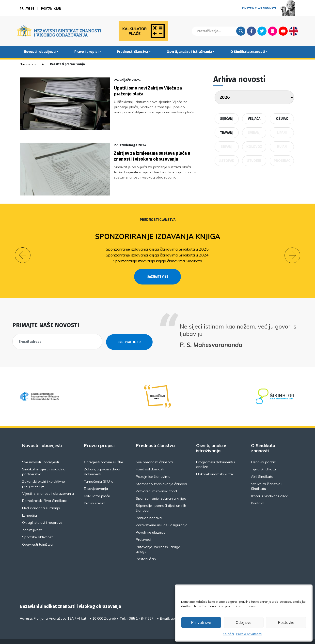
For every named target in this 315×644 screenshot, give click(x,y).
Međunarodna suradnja (41, 499)
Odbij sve (244, 622)
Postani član (51, 9)
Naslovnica (28, 64)
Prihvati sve (201, 622)
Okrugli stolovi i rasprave (42, 514)
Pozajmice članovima (153, 468)
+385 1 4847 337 (140, 609)
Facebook (251, 31)
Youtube (283, 31)
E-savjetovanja (96, 480)
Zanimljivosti (32, 521)
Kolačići (228, 634)
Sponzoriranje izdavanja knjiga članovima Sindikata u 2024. (158, 246)
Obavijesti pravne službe (103, 453)
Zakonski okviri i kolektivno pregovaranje (44, 475)
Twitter (262, 31)
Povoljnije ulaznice (151, 523)
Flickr (273, 31)
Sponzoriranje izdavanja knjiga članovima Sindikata (157, 252)
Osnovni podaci (264, 453)
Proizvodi (143, 531)
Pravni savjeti (95, 494)
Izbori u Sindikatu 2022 (269, 487)
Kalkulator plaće (97, 487)
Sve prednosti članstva (154, 453)
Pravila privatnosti (249, 634)
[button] (23, 246)
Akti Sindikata (262, 468)
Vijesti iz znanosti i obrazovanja (48, 484)
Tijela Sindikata (263, 460)
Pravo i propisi (86, 52)
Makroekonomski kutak (215, 465)
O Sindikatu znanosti (248, 52)
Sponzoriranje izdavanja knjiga (158, 228)
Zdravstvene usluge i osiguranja (162, 516)
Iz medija (30, 506)
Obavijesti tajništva (37, 536)
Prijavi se (27, 9)
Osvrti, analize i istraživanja (189, 52)
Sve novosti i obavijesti (40, 453)
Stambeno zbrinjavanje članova (161, 475)
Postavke (286, 622)
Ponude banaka (149, 509)
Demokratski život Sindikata (45, 492)
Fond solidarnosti (150, 460)
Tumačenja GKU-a (99, 472)
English (294, 31)
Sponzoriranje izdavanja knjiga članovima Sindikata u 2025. (158, 240)
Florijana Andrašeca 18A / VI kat (60, 609)
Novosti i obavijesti (40, 52)
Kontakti (258, 494)
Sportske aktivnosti (38, 528)
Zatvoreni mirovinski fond (156, 482)
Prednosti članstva (132, 52)
